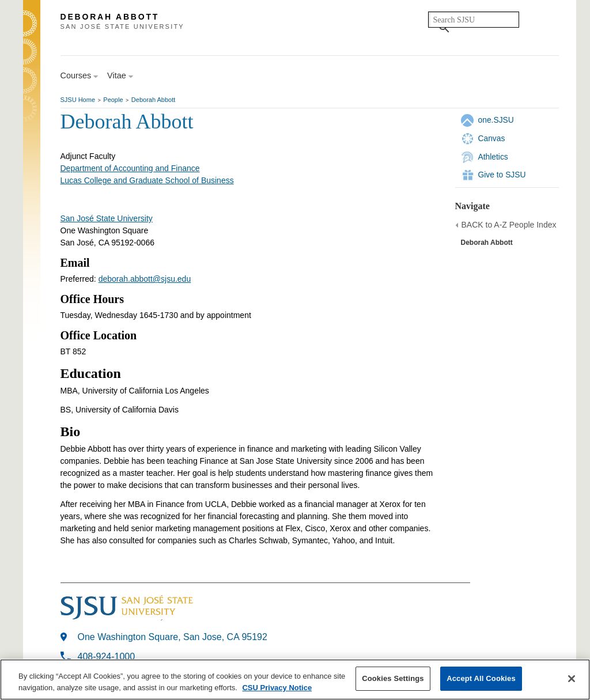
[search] (474, 20)
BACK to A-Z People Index (509, 225)
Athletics (493, 157)
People (113, 100)
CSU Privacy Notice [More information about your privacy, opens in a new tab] (277, 688)
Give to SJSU (502, 175)
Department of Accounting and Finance (130, 168)
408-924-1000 (107, 657)
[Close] (572, 679)
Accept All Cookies (481, 678)
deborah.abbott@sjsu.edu (145, 279)
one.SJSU (496, 120)
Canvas (492, 138)
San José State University (107, 218)
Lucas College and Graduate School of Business (147, 180)
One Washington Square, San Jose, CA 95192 (173, 637)
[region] (295, 680)
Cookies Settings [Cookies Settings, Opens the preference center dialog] (393, 678)
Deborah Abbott (153, 100)
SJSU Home (78, 100)
